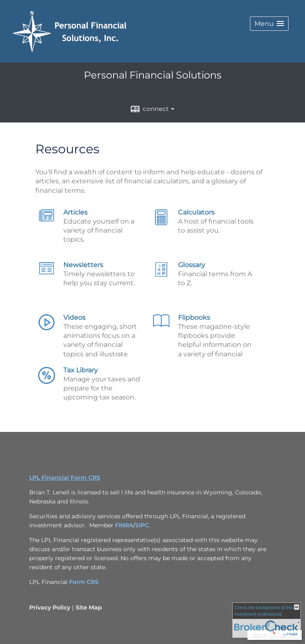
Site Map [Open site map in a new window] (89, 607)
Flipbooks (194, 317)
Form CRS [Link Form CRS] (84, 582)
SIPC (142, 525)
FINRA (124, 525)
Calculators (196, 212)
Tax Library (81, 370)
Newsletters (83, 265)
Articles (75, 212)
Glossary (192, 265)
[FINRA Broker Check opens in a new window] (267, 620)
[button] (269, 24)
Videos (74, 317)
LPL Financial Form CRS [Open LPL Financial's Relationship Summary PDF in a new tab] (65, 478)
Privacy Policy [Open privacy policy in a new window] (50, 607)
